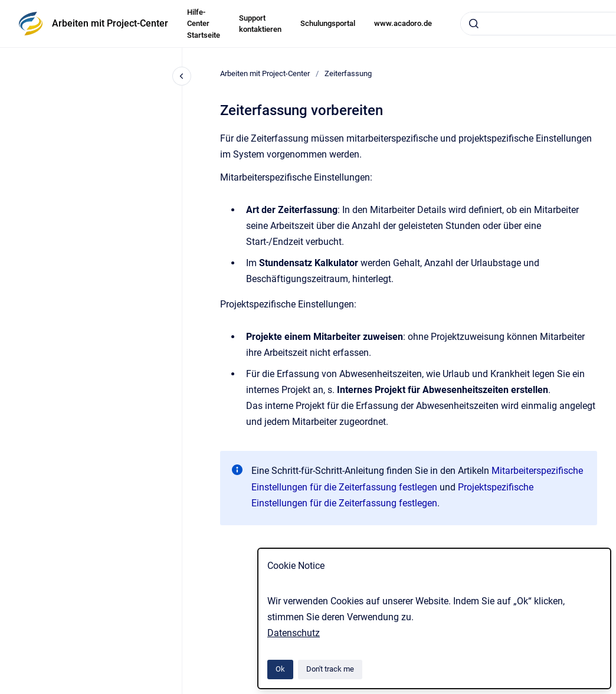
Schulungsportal (328, 23)
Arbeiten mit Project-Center (110, 23)
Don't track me (330, 669)
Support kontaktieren (260, 24)
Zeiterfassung (348, 73)
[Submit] (474, 24)
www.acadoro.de (403, 23)
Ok (280, 669)
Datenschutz (294, 633)
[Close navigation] (182, 76)
